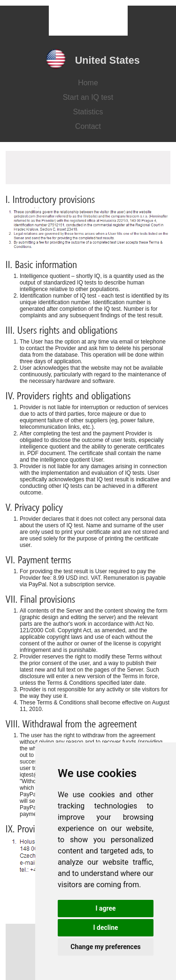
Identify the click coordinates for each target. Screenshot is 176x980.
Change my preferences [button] (105, 947)
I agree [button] (105, 908)
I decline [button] (105, 928)
